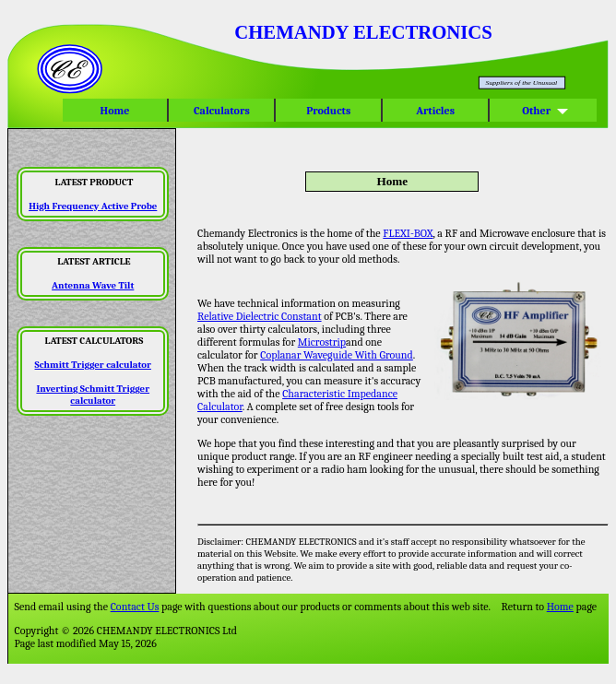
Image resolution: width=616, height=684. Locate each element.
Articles (436, 111)
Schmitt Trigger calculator (93, 365)
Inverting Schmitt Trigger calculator (93, 395)
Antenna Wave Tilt (93, 285)
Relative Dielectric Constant (260, 316)
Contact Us (135, 607)
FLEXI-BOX (408, 233)
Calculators (221, 111)
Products (329, 111)
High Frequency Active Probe (93, 206)
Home (115, 111)
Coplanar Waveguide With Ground (337, 355)
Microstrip (322, 342)
